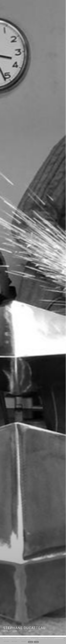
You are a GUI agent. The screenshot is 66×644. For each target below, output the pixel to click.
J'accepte (30, 642)
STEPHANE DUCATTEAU (24, 628)
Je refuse (36, 642)
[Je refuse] (64, 640)
